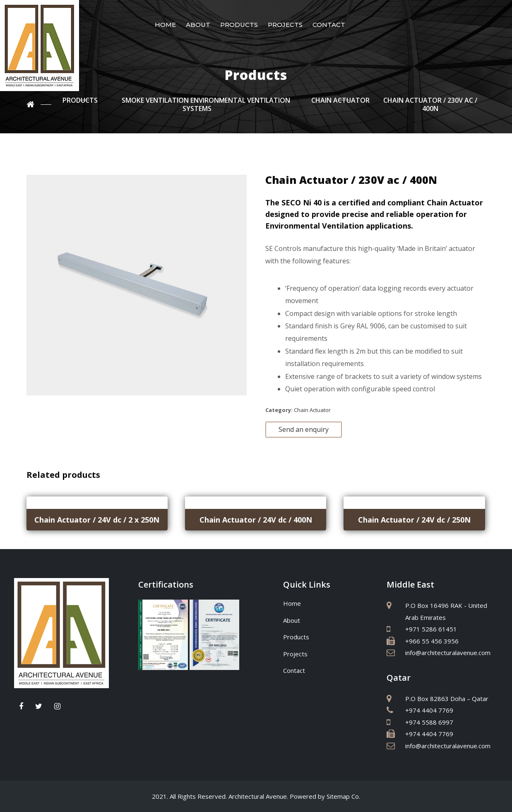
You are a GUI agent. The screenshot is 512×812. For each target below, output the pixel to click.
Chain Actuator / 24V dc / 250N (414, 520)
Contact (329, 25)
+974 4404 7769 (429, 710)
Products (239, 25)
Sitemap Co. (343, 796)
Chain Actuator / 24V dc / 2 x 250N (97, 520)
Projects (285, 25)
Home (165, 25)
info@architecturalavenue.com (448, 653)
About (198, 25)
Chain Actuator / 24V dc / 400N (256, 520)
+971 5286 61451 (431, 629)
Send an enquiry (304, 429)
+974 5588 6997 (429, 722)
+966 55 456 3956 (432, 641)
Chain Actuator (312, 410)
